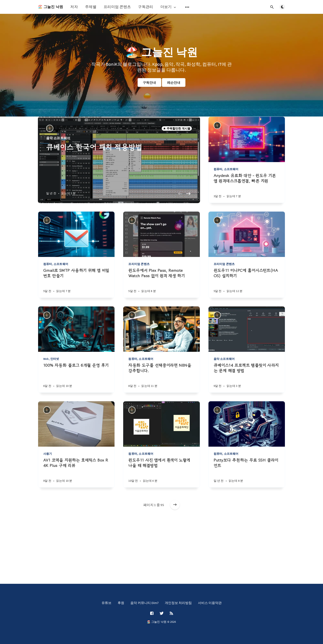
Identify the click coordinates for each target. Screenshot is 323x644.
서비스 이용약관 (210, 603)
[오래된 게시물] (175, 505)
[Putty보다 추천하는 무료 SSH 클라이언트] (247, 473)
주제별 (91, 7)
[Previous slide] (180, 194)
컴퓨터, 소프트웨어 (226, 169)
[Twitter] (162, 613)
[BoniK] (50, 128)
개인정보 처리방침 (178, 603)
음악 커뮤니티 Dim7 (145, 603)
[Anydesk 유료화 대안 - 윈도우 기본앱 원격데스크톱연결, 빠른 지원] (247, 188)
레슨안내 (174, 82)
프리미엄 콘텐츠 (117, 7)
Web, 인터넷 (51, 359)
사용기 (48, 454)
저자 (74, 7)
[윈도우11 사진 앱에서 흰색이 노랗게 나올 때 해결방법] (161, 473)
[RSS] (171, 613)
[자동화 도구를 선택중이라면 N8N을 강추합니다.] (161, 378)
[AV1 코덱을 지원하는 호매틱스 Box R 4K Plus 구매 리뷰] (76, 473)
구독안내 (149, 82)
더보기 (169, 7)
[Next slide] (188, 194)
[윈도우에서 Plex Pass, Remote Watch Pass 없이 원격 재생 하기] (161, 283)
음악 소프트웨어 (58, 138)
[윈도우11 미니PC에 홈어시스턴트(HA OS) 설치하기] (247, 283)
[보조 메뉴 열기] (187, 7)
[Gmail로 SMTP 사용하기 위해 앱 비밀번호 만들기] (76, 283)
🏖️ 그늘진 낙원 (50, 7)
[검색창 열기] (272, 7)
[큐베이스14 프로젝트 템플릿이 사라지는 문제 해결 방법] (247, 378)
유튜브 (106, 603)
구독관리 (146, 7)
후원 (121, 603)
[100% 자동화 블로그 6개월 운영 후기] (76, 378)
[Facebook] (152, 613)
